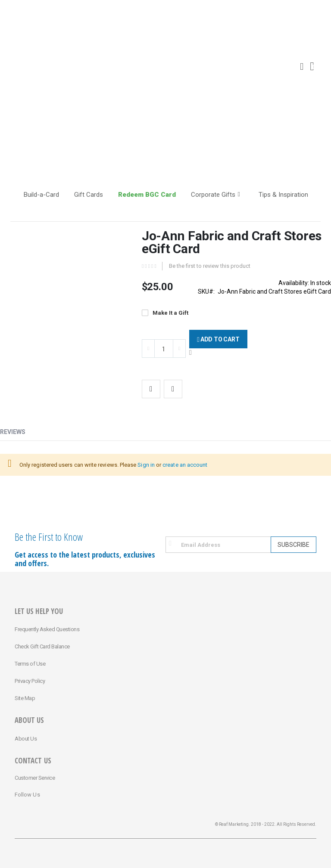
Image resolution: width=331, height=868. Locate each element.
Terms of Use (30, 664)
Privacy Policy (30, 681)
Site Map (25, 698)
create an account (185, 465)
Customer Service (35, 778)
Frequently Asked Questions (47, 629)
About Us (26, 739)
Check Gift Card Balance (42, 646)
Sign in (146, 465)
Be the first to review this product (210, 266)
